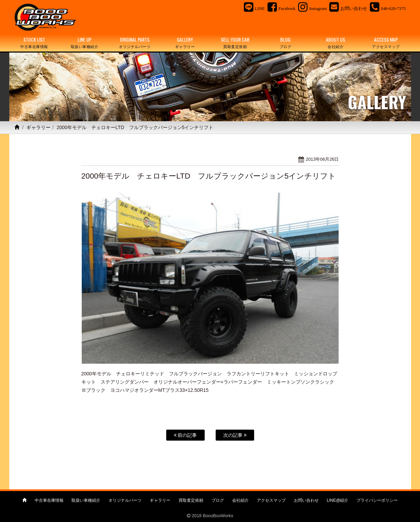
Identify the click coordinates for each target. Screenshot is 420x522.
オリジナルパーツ (125, 500)
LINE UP (84, 43)
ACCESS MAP (386, 43)
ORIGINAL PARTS (135, 43)
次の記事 (235, 435)
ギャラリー (38, 127)
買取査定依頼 (191, 500)
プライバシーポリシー (377, 500)
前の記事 (185, 435)
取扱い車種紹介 (86, 500)
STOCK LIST (34, 43)
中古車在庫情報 (49, 500)
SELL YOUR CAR (235, 43)
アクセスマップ (271, 500)
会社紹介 (240, 500)
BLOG (285, 43)
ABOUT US (336, 43)
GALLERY (185, 43)
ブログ (218, 500)
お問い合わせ (306, 500)
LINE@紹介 (338, 500)
